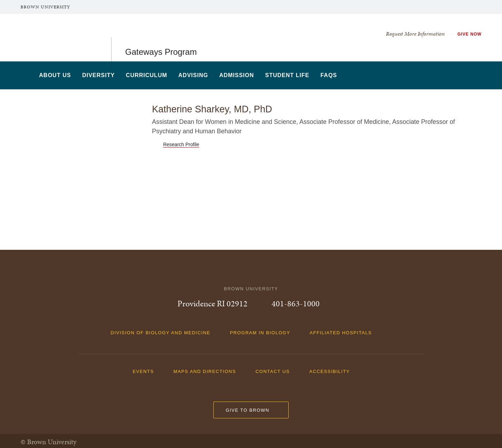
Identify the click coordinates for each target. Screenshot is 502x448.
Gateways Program (161, 38)
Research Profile (181, 144)
